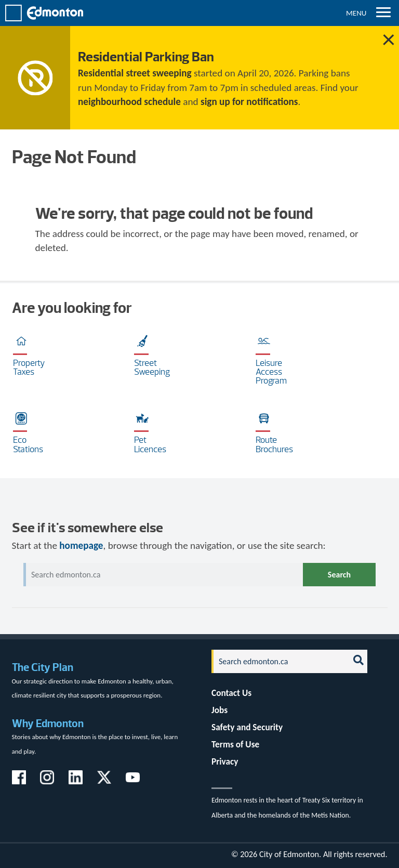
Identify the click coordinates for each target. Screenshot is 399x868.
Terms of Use (235, 745)
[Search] (277, 661)
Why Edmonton (48, 723)
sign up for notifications (249, 102)
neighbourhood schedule (129, 102)
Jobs (220, 710)
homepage (81, 545)
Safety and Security (247, 727)
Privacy (225, 762)
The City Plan (43, 667)
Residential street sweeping (135, 73)
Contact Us (231, 693)
